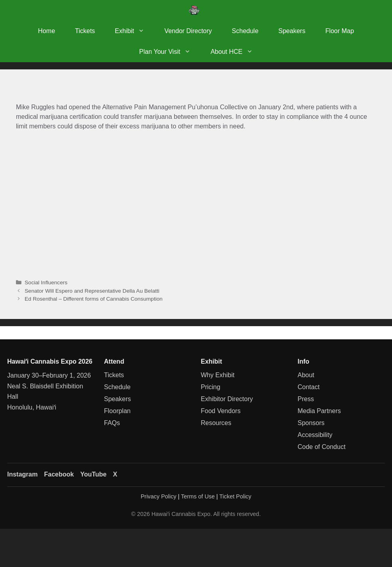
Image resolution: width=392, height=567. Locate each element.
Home (46, 31)
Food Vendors (221, 411)
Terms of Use (198, 496)
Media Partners (319, 411)
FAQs (112, 423)
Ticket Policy (235, 496)
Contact (308, 387)
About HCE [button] (237, 52)
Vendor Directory (188, 31)
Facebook (59, 474)
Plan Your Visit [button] (170, 52)
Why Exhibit (218, 375)
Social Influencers (46, 283)
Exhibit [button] (135, 31)
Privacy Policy (159, 496)
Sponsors (311, 423)
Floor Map (340, 31)
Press (306, 399)
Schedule (245, 31)
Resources (216, 423)
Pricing (211, 387)
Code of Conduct (321, 447)
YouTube (93, 474)
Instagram (22, 474)
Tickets (85, 31)
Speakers (292, 31)
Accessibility (315, 435)
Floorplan (117, 411)
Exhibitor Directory (227, 399)
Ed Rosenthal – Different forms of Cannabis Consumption (94, 299)
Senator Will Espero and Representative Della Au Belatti (92, 291)
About (306, 375)
